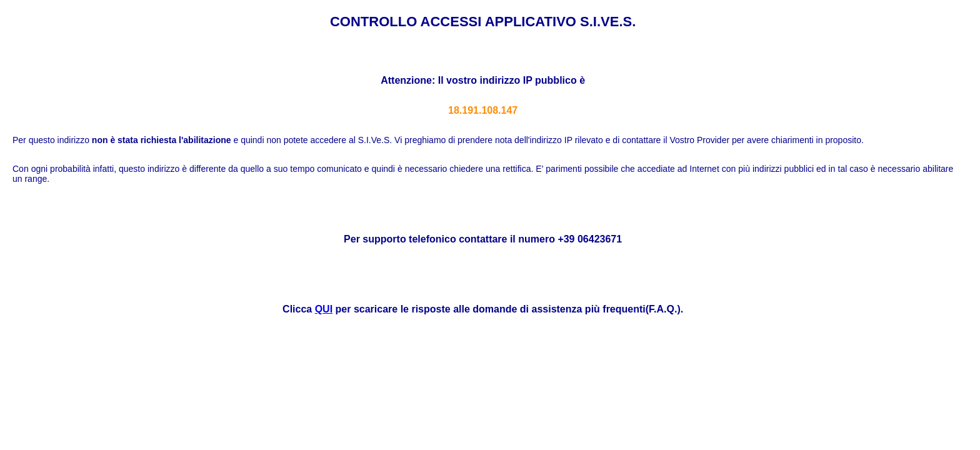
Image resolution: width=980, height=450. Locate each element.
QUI (324, 309)
